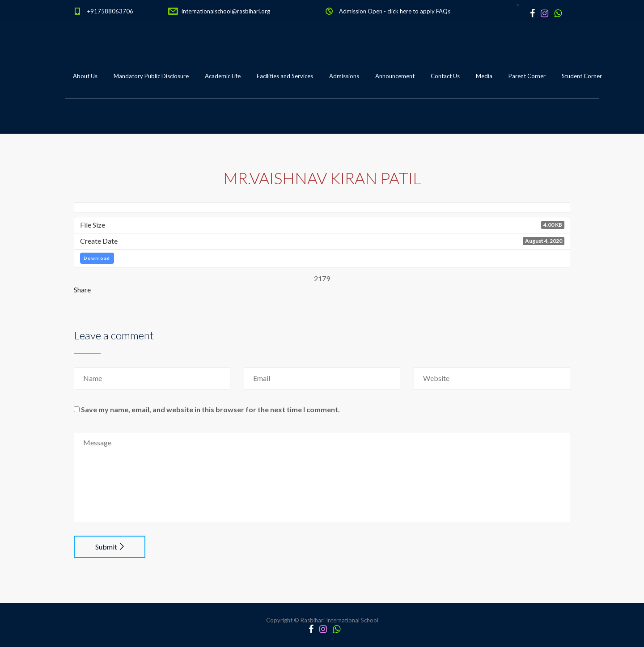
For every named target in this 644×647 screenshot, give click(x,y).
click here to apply (411, 11)
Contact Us (445, 76)
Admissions (344, 76)
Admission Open (361, 11)
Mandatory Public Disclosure (151, 76)
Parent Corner (527, 76)
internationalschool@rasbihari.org (226, 11)
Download (97, 258)
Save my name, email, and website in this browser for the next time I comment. (210, 409)
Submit (110, 547)
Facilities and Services (285, 76)
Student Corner (582, 76)
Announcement (395, 76)
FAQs (443, 11)
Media (484, 76)
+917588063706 (110, 11)
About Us (85, 76)
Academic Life (223, 76)
